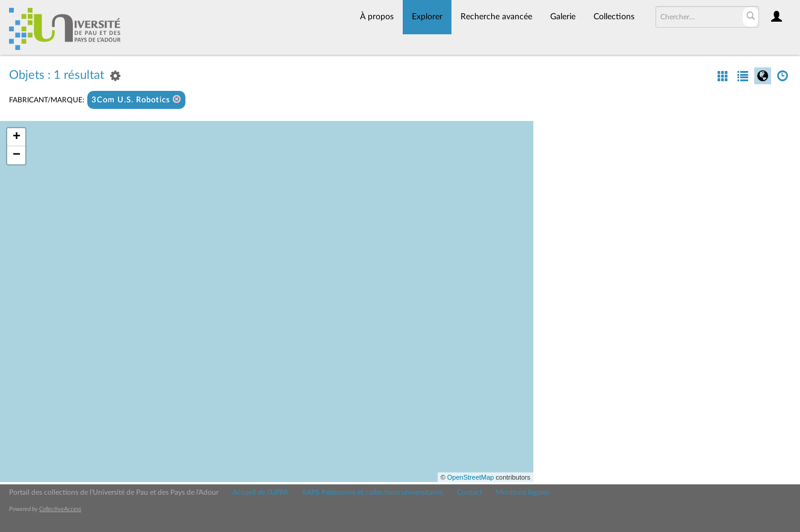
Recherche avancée (496, 17)
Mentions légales (522, 492)
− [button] (17, 155)
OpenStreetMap (471, 477)
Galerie (563, 17)
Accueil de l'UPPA (260, 492)
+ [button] (17, 137)
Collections (614, 17)
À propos (377, 17)
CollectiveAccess (60, 509)
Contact (470, 492)
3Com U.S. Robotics (136, 100)
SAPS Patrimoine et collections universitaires (373, 492)
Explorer (427, 17)
